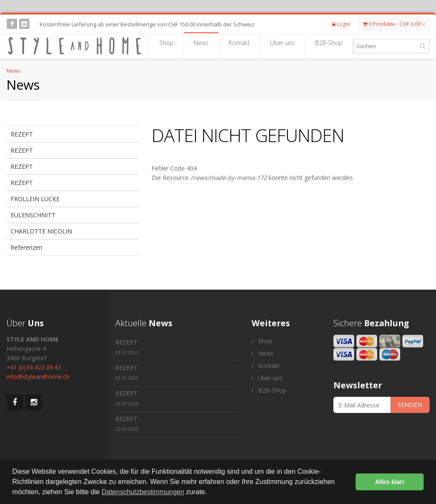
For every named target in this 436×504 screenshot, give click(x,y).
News (201, 46)
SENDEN (410, 405)
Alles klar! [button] (390, 482)
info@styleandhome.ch (38, 377)
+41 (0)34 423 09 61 (34, 367)
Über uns (283, 46)
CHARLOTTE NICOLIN (41, 231)
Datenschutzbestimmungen (143, 492)
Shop (166, 46)
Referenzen (26, 247)
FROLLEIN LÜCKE (35, 199)
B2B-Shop (329, 46)
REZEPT (22, 134)
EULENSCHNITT (33, 215)
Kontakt (239, 46)
